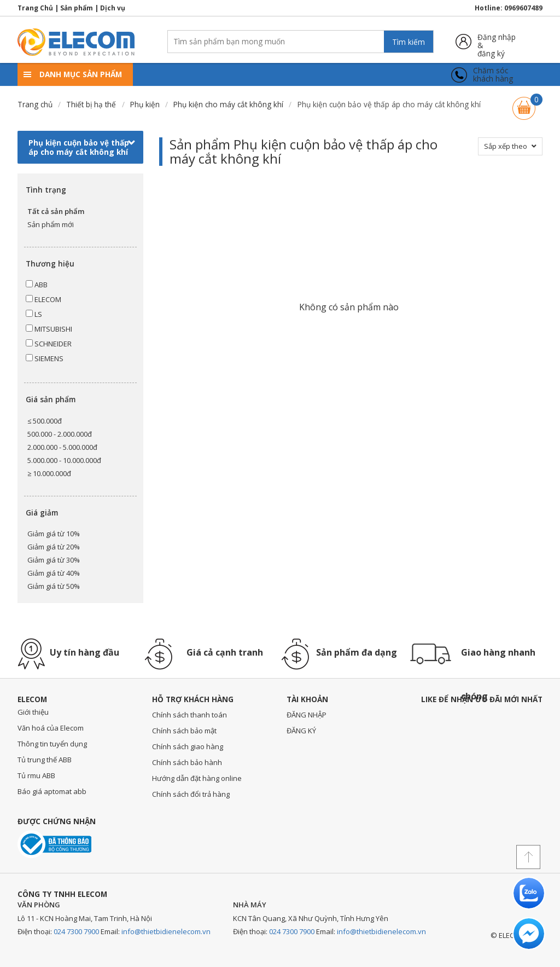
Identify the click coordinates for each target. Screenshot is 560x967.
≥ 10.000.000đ (49, 473)
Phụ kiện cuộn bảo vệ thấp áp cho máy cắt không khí (82, 147)
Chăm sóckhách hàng (493, 75)
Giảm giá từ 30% (54, 560)
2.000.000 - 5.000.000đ (62, 447)
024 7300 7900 (76, 931)
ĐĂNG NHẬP (307, 715)
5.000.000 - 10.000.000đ (64, 460)
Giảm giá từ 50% (54, 586)
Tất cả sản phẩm (56, 211)
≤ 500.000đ (45, 421)
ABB (37, 285)
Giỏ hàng (524, 103)
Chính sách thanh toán (189, 715)
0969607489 (523, 8)
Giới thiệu (33, 712)
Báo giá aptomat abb (52, 791)
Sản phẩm (77, 8)
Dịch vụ (113, 8)
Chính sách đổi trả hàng (191, 794)
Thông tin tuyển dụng (52, 744)
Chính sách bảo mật (184, 731)
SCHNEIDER (49, 344)
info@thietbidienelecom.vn (166, 931)
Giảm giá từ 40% (54, 573)
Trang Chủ (35, 8)
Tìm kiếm (409, 42)
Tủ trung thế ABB (45, 760)
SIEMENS (45, 358)
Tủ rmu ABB (36, 775)
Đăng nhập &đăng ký (497, 41)
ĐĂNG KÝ (301, 731)
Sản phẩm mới (51, 224)
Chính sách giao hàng (188, 746)
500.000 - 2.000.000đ (60, 434)
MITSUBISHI (49, 329)
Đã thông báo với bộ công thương (54, 844)
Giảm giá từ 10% (54, 534)
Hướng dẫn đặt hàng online (197, 778)
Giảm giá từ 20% (54, 547)
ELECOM (43, 299)
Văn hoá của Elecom (51, 728)
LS (34, 314)
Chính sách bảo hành (187, 762)
